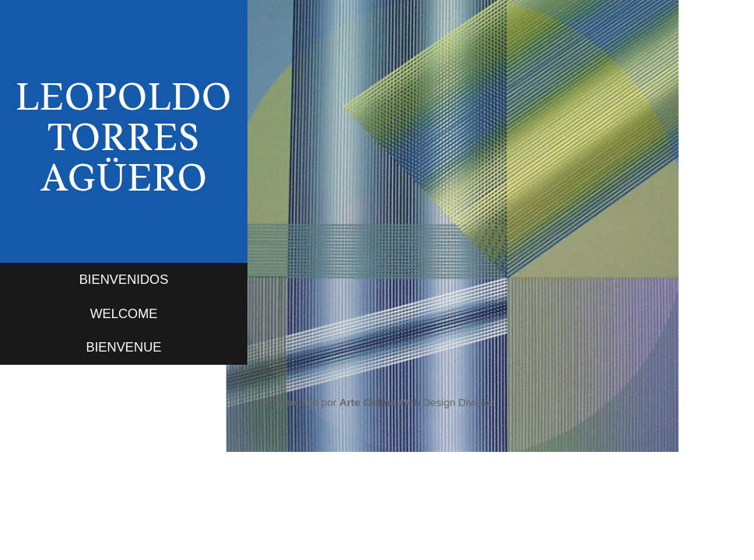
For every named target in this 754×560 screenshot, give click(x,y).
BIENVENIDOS (124, 280)
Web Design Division (417, 402)
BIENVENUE (124, 347)
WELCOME (124, 314)
